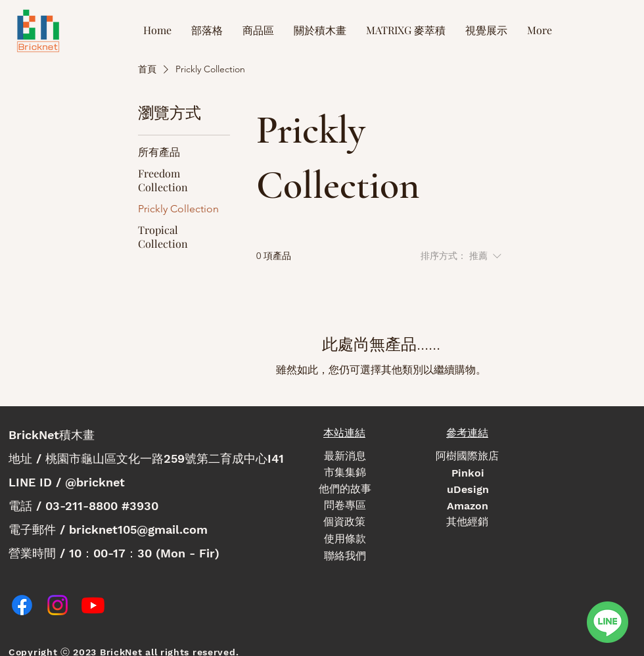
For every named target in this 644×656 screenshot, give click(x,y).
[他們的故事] (345, 489)
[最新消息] (345, 457)
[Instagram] (57, 605)
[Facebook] (22, 605)
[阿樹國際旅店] (467, 457)
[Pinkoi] (468, 473)
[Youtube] (93, 605)
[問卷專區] (345, 506)
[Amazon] (468, 506)
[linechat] (607, 622)
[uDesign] (468, 489)
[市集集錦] (345, 473)
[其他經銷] (467, 522)
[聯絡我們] (345, 556)
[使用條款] (345, 539)
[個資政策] (344, 522)
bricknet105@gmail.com (138, 529)
